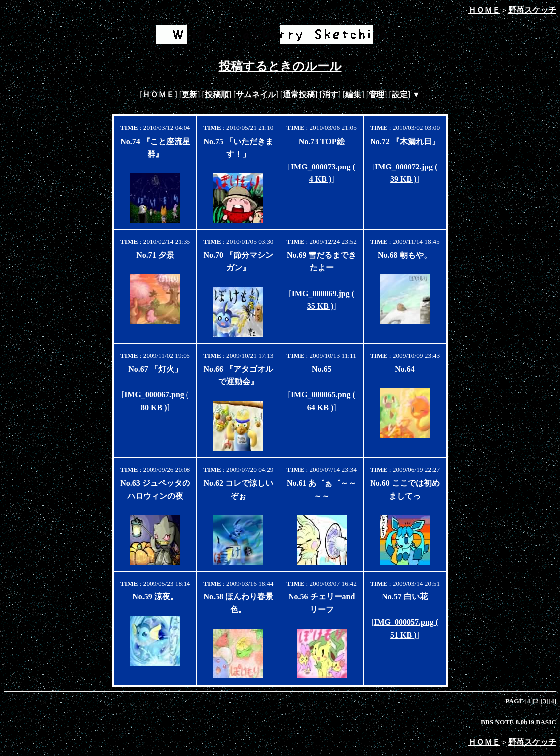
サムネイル (256, 95)
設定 (400, 95)
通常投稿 (299, 95)
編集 (353, 95)
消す (330, 95)
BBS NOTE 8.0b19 (508, 722)
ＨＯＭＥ (484, 10)
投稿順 (217, 95)
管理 (376, 95)
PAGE (515, 701)
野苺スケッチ (532, 10)
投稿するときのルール (280, 66)
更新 (189, 95)
